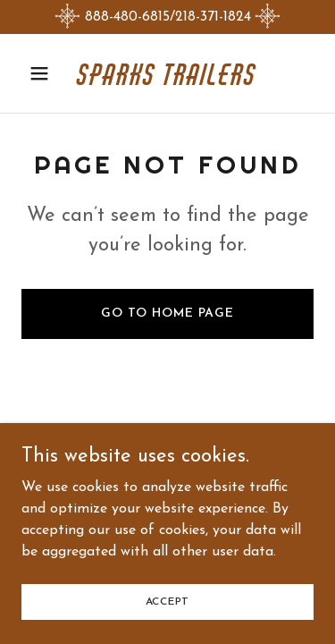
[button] (43, 73)
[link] (167, 81)
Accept (168, 601)
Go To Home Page (167, 314)
